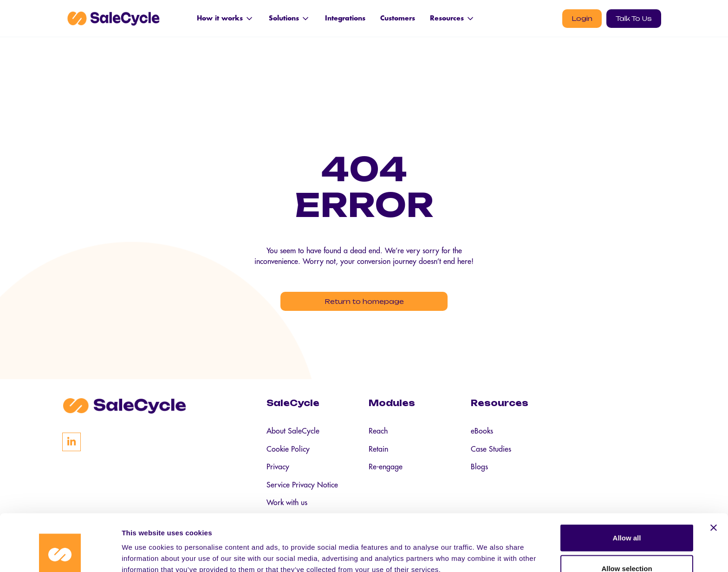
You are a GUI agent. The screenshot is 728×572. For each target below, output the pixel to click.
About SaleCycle (293, 434)
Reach (378, 434)
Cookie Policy (288, 453)
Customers (398, 18)
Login (582, 18)
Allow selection (627, 517)
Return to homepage (364, 302)
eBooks (482, 434)
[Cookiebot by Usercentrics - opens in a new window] (60, 554)
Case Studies (491, 453)
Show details (487, 548)
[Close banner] (714, 476)
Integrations (345, 18)
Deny (627, 547)
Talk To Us (634, 18)
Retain (378, 453)
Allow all (627, 486)
